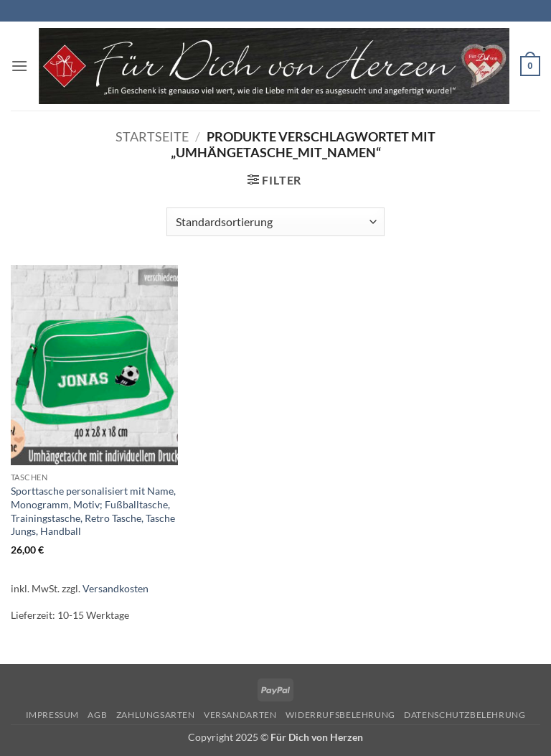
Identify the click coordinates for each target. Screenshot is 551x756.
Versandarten (240, 715)
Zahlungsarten (156, 715)
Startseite (152, 136)
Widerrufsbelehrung (340, 715)
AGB (97, 715)
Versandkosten (116, 588)
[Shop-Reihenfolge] (275, 222)
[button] (19, 66)
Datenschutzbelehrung (465, 715)
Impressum (53, 715)
